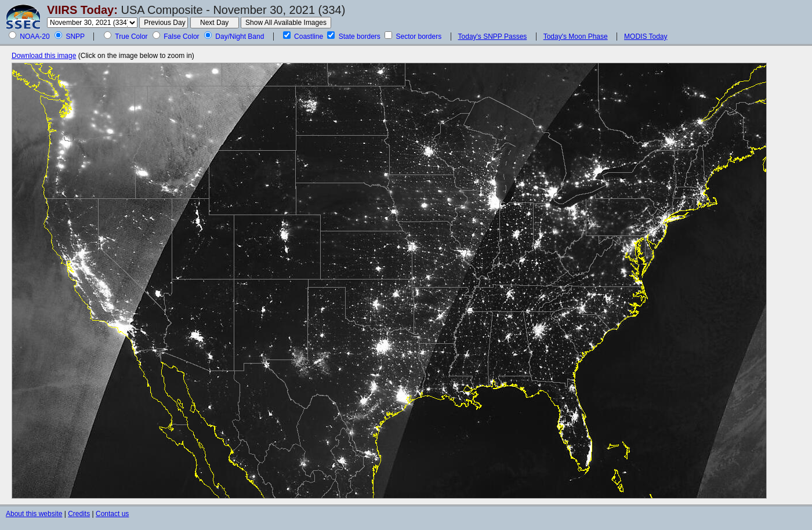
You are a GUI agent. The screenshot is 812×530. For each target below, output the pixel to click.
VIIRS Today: (82, 10)
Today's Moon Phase (576, 37)
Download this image (44, 56)
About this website (34, 514)
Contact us (112, 514)
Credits (79, 514)
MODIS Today (646, 37)
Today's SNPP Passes (493, 37)
